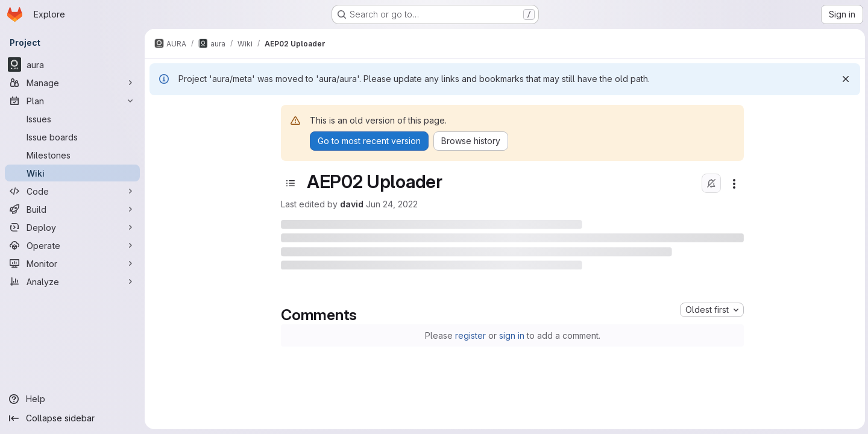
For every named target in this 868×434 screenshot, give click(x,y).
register (469, 335)
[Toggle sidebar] (290, 183)
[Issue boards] (72, 137)
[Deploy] (72, 227)
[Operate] (72, 245)
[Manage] (72, 83)
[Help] (72, 399)
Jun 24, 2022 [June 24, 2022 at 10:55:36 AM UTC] (391, 204)
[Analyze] (72, 281)
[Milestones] (72, 155)
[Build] (72, 209)
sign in (511, 335)
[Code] (72, 191)
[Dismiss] (844, 79)
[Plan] (72, 101)
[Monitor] (72, 263)
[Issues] (72, 119)
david (351, 204)
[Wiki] (72, 173)
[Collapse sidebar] (72, 418)
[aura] (72, 64)
